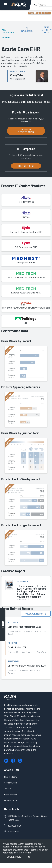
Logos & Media (10, 800)
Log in (12, 95)
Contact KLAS (26, 166)
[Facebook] (13, 761)
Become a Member (38, 13)
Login (14, 13)
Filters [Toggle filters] (3, 624)
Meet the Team (10, 777)
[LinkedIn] (6, 761)
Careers (7, 788)
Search (6, 37)
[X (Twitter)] (20, 761)
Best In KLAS (45, 30)
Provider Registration (26, 131)
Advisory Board (11, 783)
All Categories (8, 31)
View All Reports (36, 614)
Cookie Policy (15, 857)
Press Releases (11, 794)
